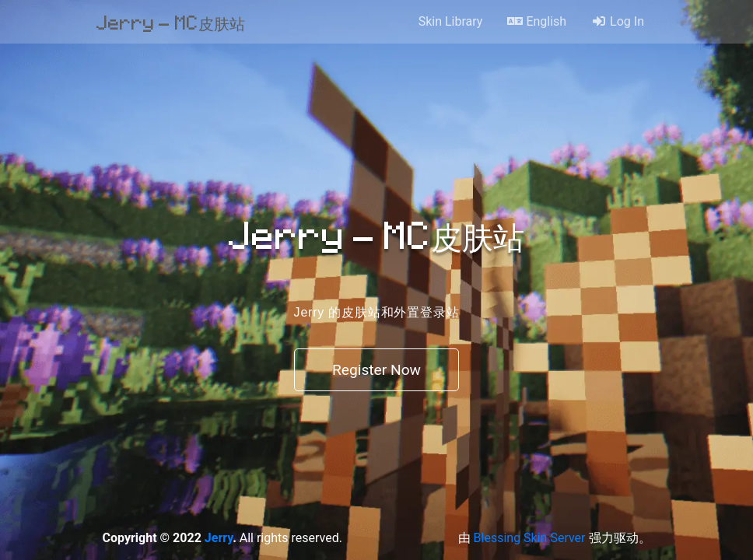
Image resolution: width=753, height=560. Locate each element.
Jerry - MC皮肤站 (171, 22)
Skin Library (451, 21)
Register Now (376, 370)
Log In (618, 21)
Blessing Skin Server (530, 538)
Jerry (219, 538)
